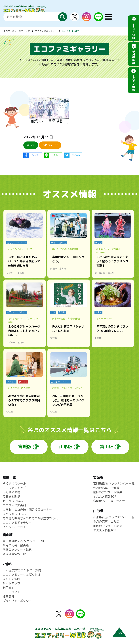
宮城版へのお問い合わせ (109, 501)
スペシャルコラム (14, 514)
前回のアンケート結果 (108, 492)
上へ (119, 633)
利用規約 (9, 588)
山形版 (66, 447)
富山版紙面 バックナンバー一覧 (23, 541)
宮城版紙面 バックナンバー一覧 (114, 483)
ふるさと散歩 (11, 497)
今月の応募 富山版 (16, 545)
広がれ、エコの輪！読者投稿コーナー (27, 510)
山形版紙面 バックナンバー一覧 (114, 517)
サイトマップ (11, 583)
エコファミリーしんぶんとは (22, 575)
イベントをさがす (14, 527)
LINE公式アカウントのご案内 (22, 570)
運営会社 (9, 596)
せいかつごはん (13, 501)
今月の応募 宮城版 (106, 488)
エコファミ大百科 (14, 505)
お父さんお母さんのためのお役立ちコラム (30, 518)
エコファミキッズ (14, 488)
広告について (11, 592)
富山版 (107, 447)
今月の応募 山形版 (106, 522)
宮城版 (25, 447)
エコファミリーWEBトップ (17, 31)
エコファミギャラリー (46, 31)
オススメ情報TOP (105, 497)
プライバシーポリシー (17, 601)
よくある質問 (11, 579)
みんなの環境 (11, 492)
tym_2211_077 (70, 31)
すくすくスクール (14, 483)
